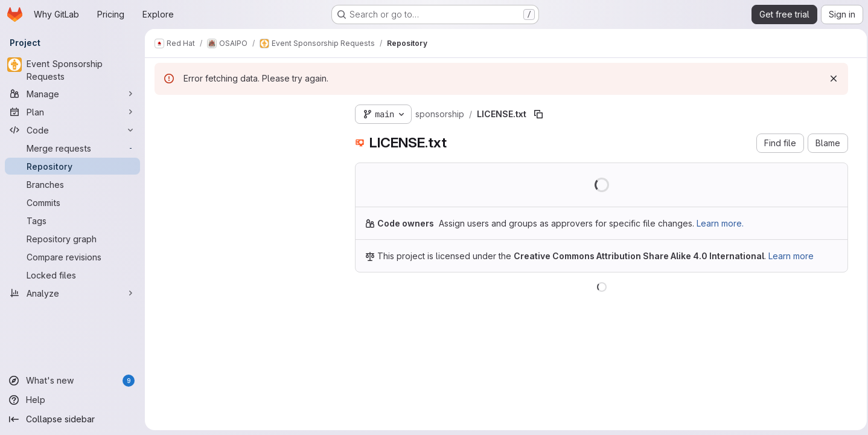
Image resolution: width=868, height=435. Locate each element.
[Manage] (72, 94)
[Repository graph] (72, 239)
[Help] (72, 400)
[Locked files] (72, 275)
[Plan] (72, 112)
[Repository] (72, 166)
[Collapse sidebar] (72, 419)
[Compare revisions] (72, 257)
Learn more (791, 256)
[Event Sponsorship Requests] (72, 70)
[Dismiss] (830, 79)
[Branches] (72, 184)
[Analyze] (72, 293)
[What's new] (72, 381)
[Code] (72, 130)
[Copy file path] (538, 114)
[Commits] (72, 202)
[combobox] (245, 136)
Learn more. (720, 223)
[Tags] (72, 221)
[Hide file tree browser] (164, 112)
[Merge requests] (72, 148)
